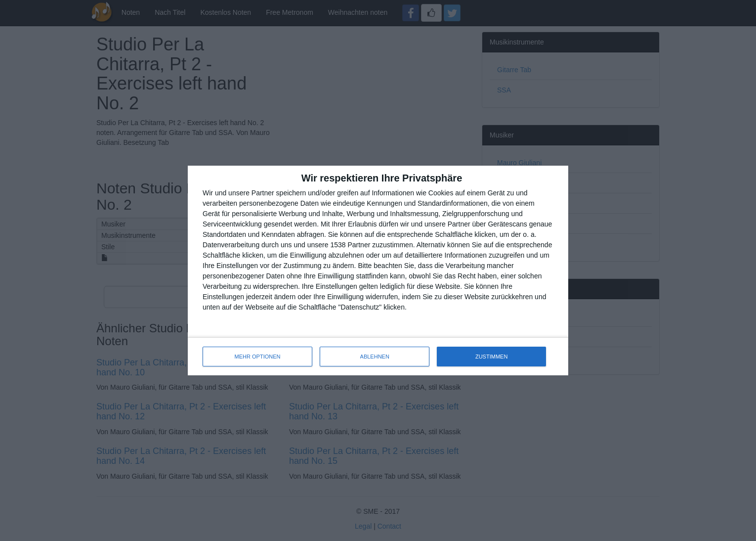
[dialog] (378, 270)
